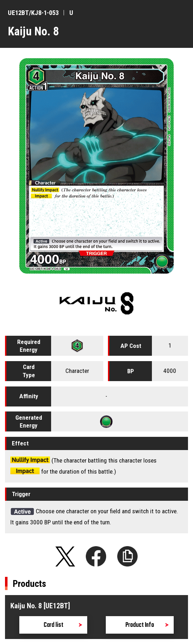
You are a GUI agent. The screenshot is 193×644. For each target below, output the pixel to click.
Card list (53, 625)
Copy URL (128, 556)
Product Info (140, 625)
